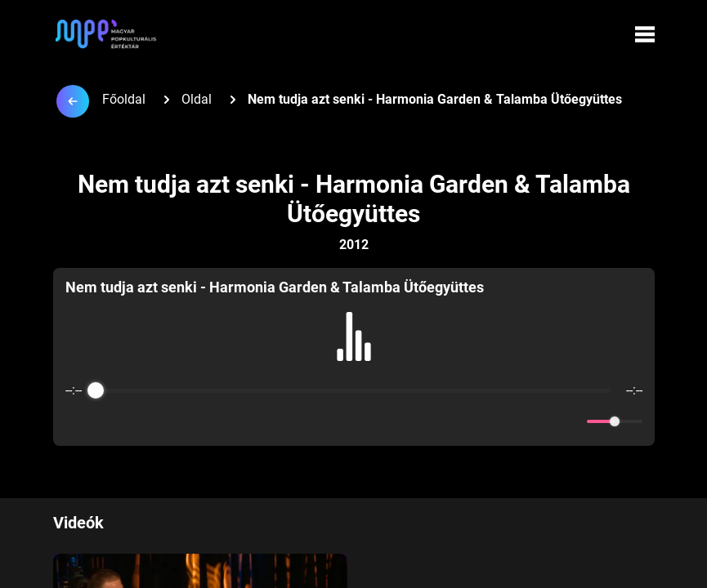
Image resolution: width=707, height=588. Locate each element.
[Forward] (389, 422)
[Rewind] (318, 422)
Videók (78, 523)
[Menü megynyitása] (645, 34)
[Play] (354, 421)
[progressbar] (354, 390)
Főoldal (124, 99)
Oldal (197, 99)
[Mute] (571, 421)
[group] (354, 357)
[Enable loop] (76, 421)
